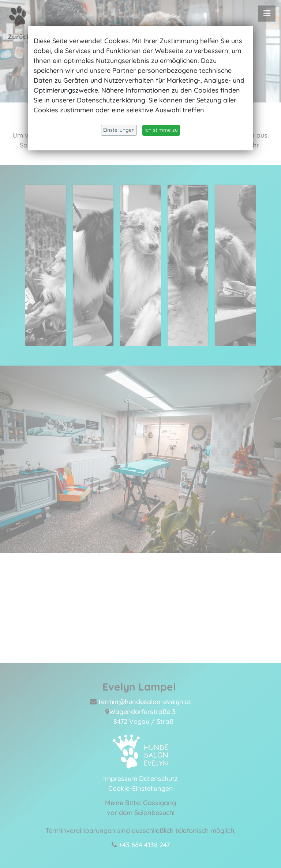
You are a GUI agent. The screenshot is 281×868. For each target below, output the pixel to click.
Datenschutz (158, 777)
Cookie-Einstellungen (141, 787)
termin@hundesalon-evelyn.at (145, 701)
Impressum (120, 777)
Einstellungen (119, 130)
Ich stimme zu (161, 130)
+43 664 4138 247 (144, 844)
